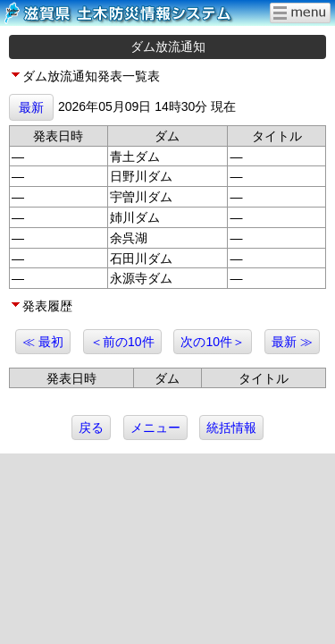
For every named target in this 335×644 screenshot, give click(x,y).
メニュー (155, 428)
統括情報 (231, 428)
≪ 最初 (43, 342)
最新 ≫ (292, 342)
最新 (31, 107)
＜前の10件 (122, 342)
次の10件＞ (213, 342)
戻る (91, 428)
